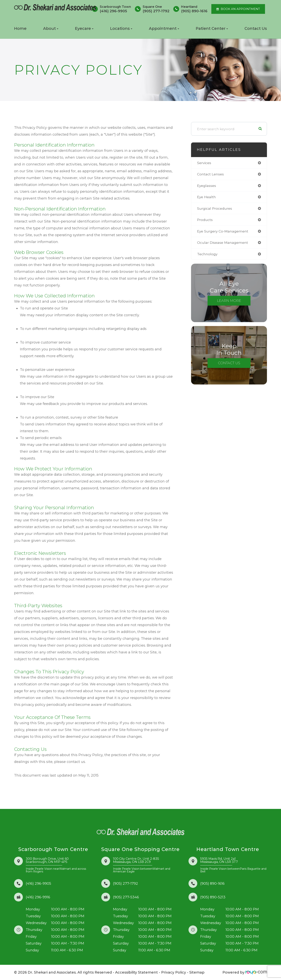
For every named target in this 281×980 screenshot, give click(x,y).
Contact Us (256, 28)
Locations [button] (121, 28)
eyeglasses (207, 186)
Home (20, 28)
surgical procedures (215, 209)
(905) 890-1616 (212, 884)
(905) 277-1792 (125, 884)
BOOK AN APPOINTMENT (240, 9)
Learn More (229, 302)
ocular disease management (223, 243)
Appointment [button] (164, 28)
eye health (207, 197)
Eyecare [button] (84, 28)
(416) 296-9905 (38, 884)
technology (207, 255)
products (205, 220)
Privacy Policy (174, 972)
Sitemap (197, 972)
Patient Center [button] (212, 28)
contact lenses (211, 174)
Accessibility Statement (136, 972)
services (204, 163)
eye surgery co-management (223, 232)
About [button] (51, 28)
